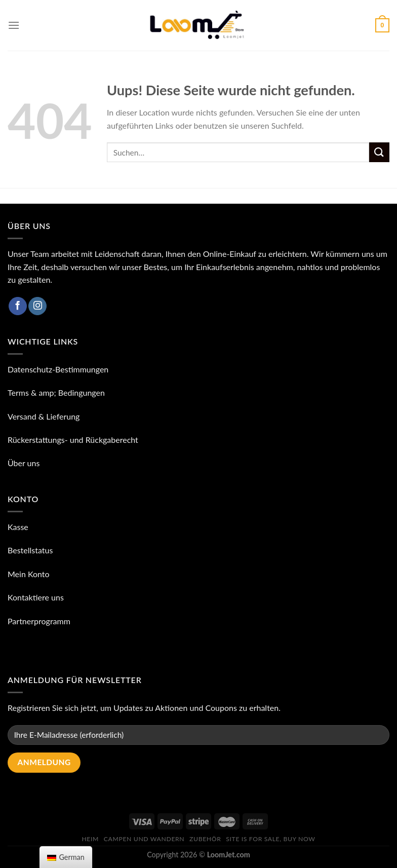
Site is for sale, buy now (270, 839)
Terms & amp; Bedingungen (56, 392)
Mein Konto (29, 574)
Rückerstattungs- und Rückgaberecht (73, 440)
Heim (90, 839)
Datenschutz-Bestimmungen (58, 369)
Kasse (18, 527)
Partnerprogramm (39, 621)
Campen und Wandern (144, 839)
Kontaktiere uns (36, 597)
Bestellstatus (30, 550)
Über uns (24, 463)
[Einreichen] (379, 152)
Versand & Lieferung (44, 416)
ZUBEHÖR (205, 839)
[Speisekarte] (14, 25)
